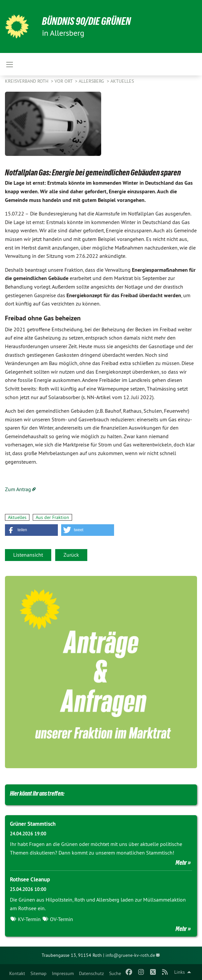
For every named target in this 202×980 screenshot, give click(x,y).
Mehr (181, 863)
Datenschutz (91, 973)
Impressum (63, 973)
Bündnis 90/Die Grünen (86, 21)
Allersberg (92, 81)
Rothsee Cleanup (30, 879)
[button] (31, 530)
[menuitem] (17, 972)
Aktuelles (122, 81)
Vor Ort (64, 81)
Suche (115, 973)
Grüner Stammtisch (33, 824)
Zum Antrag (18, 489)
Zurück (71, 555)
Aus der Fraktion (52, 517)
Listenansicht (28, 555)
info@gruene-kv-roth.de (130, 955)
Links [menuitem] (180, 972)
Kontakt (17, 973)
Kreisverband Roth (27, 81)
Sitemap (39, 973)
